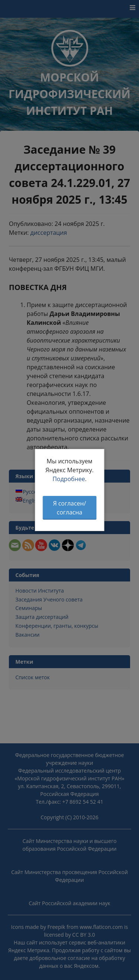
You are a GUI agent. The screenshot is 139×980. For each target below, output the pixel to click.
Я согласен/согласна (69, 508)
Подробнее (69, 479)
